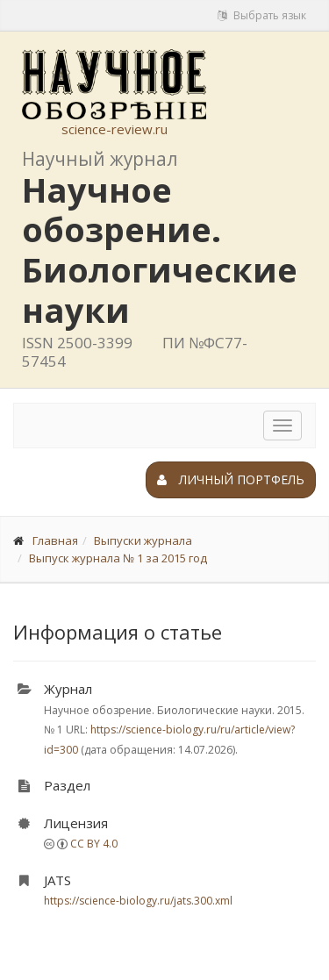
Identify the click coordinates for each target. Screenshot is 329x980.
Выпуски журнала (143, 540)
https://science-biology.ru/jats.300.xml (138, 901)
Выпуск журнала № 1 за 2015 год (118, 558)
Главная (55, 540)
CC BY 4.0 (94, 844)
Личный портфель (231, 479)
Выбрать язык (262, 15)
